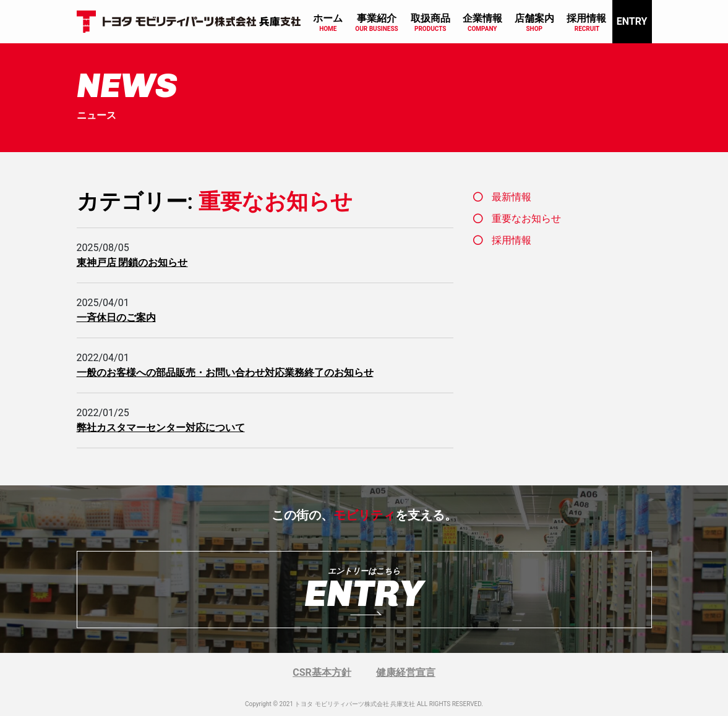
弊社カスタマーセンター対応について (161, 428)
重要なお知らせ (526, 219)
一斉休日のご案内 (116, 318)
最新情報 (512, 197)
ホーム (328, 18)
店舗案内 (534, 18)
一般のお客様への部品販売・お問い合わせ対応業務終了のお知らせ (225, 373)
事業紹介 (377, 18)
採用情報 (586, 18)
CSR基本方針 (322, 672)
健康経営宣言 (406, 672)
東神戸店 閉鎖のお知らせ (132, 262)
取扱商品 (430, 18)
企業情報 (482, 18)
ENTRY (632, 21)
